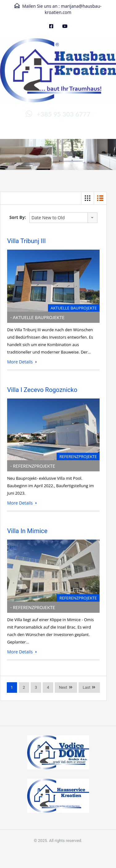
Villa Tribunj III (26, 241)
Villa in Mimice (27, 531)
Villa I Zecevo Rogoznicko (42, 390)
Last (86, 687)
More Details (22, 362)
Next (63, 687)
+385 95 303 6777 (64, 114)
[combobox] (63, 218)
